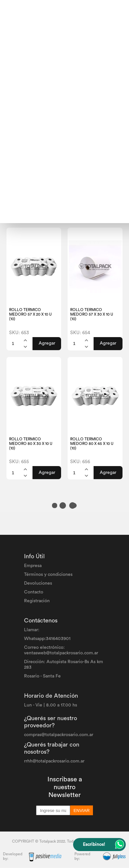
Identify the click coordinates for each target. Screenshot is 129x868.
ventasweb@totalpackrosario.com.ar (61, 653)
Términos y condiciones (48, 575)
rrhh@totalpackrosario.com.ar (54, 761)
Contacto (34, 592)
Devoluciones (38, 583)
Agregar (47, 343)
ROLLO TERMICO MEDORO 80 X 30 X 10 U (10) (31, 444)
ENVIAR (82, 811)
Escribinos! (94, 845)
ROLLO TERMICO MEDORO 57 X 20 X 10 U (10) (30, 314)
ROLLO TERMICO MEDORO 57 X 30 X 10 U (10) (92, 314)
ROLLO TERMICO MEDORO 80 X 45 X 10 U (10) (92, 444)
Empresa (33, 566)
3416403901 (58, 639)
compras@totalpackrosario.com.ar (59, 735)
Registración (37, 601)
